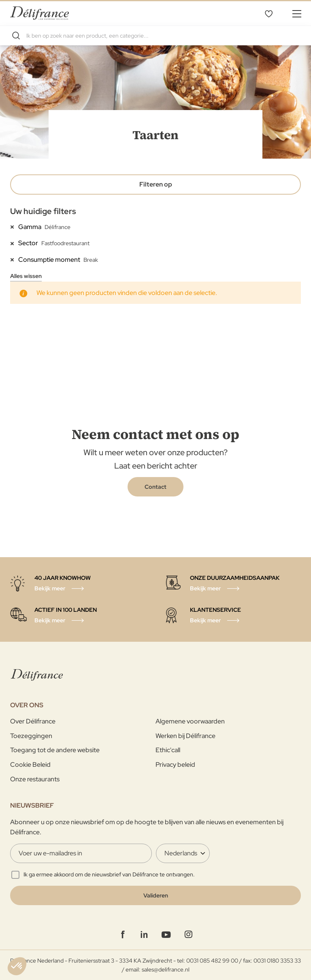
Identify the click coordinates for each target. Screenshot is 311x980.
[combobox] (155, 36)
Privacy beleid (175, 765)
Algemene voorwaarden (190, 721)
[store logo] (39, 13)
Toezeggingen (31, 736)
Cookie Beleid (30, 765)
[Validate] (155, 895)
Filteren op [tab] (156, 184)
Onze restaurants (35, 779)
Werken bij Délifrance (185, 736)
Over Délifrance (33, 721)
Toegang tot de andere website (55, 750)
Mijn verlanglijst (268, 13)
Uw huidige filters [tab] (43, 211)
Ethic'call (168, 750)
